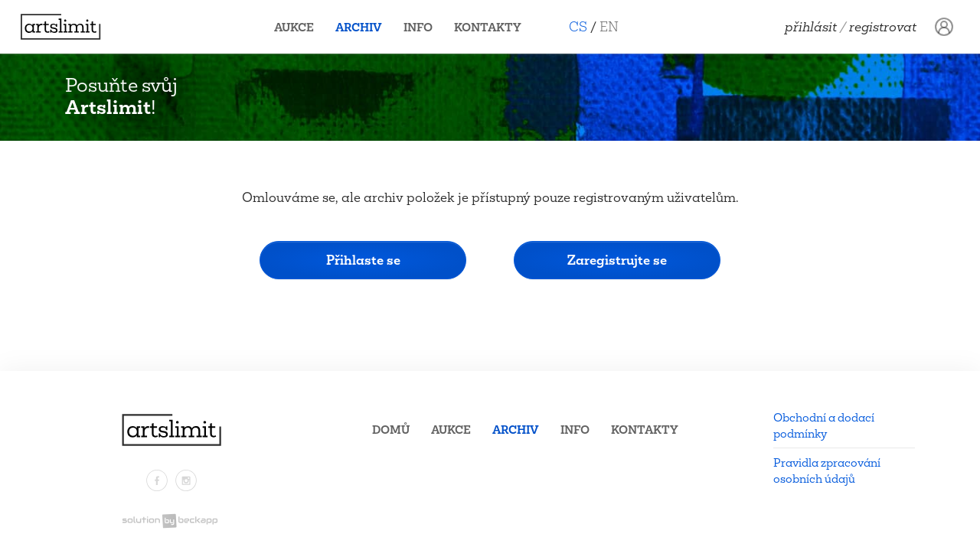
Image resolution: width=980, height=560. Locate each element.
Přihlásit (811, 27)
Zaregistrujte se (617, 260)
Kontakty (494, 27)
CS (584, 26)
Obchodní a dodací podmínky (824, 425)
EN (615, 26)
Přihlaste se (363, 260)
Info (424, 27)
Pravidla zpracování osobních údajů (827, 470)
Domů (391, 430)
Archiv (365, 27)
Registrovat (883, 27)
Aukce (300, 27)
